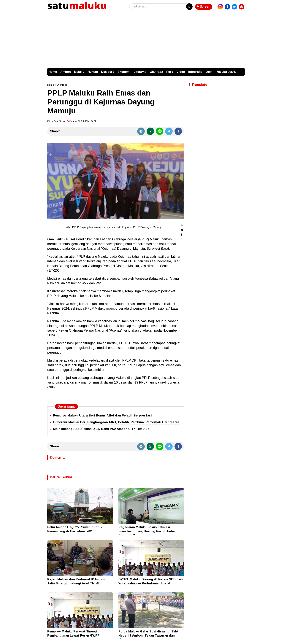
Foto (170, 72)
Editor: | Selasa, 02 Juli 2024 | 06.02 (72, 121)
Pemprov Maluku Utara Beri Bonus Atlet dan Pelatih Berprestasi (102, 415)
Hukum (93, 72)
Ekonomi (124, 72)
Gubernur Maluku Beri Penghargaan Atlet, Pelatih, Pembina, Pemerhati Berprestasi (117, 422)
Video (181, 72)
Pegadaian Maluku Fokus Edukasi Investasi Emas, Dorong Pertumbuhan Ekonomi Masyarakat (147, 531)
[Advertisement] (146, 40)
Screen (204, 7)
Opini (209, 72)
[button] (241, 70)
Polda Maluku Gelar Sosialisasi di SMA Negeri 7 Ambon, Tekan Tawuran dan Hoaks (148, 636)
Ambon (66, 72)
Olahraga (156, 72)
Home (53, 72)
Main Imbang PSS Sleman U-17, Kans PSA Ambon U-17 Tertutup (101, 429)
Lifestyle (140, 72)
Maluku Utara (226, 72)
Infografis (195, 72)
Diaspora (108, 72)
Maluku (79, 72)
